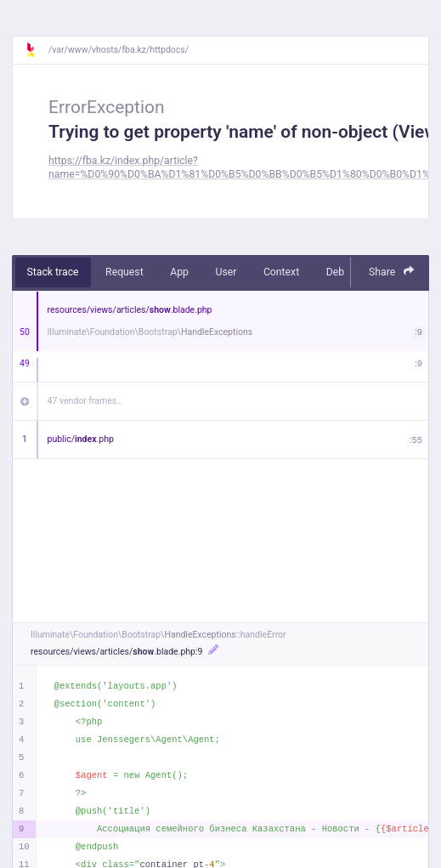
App (179, 272)
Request (124, 272)
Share (392, 272)
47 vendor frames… (85, 401)
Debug (341, 272)
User (226, 272)
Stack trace (53, 272)
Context (281, 272)
